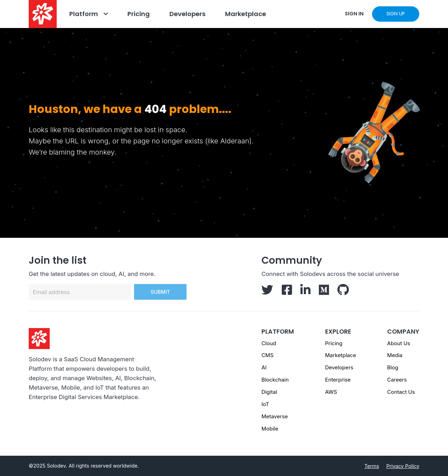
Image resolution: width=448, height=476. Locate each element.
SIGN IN (354, 14)
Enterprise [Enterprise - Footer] (338, 380)
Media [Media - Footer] (395, 355)
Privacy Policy (403, 466)
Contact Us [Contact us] (401, 392)
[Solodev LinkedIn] (305, 292)
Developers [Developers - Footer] (339, 367)
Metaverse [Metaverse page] (275, 416)
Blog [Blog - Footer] (393, 367)
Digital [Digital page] (269, 392)
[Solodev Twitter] (267, 292)
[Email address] (80, 292)
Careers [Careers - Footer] (397, 380)
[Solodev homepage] (39, 338)
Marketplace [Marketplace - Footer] (341, 355)
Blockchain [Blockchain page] (275, 380)
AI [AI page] (264, 367)
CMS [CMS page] (267, 355)
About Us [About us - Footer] (399, 343)
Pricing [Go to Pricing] (139, 14)
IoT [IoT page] (265, 404)
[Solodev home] (43, 14)
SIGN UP (396, 14)
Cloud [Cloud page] (269, 343)
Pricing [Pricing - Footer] (334, 343)
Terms (372, 466)
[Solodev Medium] (324, 292)
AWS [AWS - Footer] (331, 392)
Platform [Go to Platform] (84, 14)
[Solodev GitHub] (343, 292)
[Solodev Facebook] (287, 292)
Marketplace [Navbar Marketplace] (246, 14)
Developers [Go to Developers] (187, 14)
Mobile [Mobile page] (270, 429)
